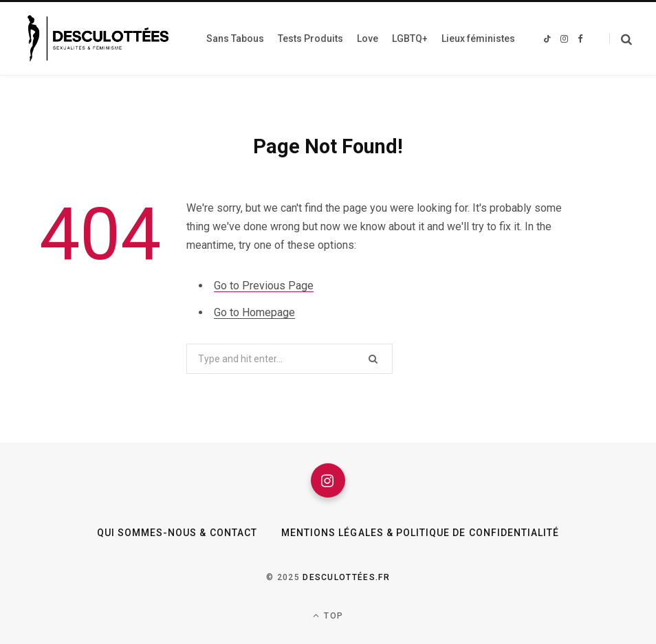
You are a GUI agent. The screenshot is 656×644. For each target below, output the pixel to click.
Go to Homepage (254, 312)
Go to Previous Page (264, 286)
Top (328, 615)
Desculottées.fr (346, 577)
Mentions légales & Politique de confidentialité (420, 533)
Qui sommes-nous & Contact (177, 533)
